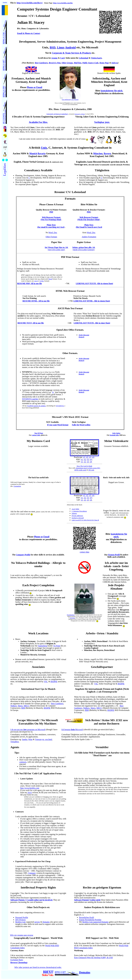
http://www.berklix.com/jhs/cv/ (30, 3)
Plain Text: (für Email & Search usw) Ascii (89, 226)
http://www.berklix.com (30, 788)
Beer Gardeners (41, 63)
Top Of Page (39, 433)
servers (37, 922)
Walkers (14, 706)
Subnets (74, 513)
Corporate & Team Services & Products (71, 53)
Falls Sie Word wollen (81, 425)
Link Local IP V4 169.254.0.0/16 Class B (85, 520)
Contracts (19, 812)
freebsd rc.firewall (78, 518)
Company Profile (23, 555)
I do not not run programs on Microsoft (28, 730)
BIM (23, 708)
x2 (87, 457)
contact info (36, 435)
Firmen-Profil (114, 555)
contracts (23, 762)
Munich (33, 153)
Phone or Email (42, 537)
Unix (44, 148)
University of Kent (80, 114)
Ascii (30, 792)
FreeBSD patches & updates (36, 406)
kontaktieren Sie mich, (112, 91)
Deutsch (81, 337)
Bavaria (42, 153)
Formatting (17, 486)
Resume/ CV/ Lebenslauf (70, 192)
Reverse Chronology (19, 962)
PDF (51, 212)
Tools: (41, 372)
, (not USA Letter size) (57, 248)
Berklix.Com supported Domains (95, 922)
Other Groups (67, 63)
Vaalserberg (42, 646)
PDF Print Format (70, 257)
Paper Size (57, 242)
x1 (84, 457)
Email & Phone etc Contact (29, 33)
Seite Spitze (116, 433)
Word (50, 279)
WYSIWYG (60, 406)
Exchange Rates (17, 960)
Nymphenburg (71, 615)
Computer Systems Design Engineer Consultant (57, 9)
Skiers (20, 706)
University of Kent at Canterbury (57, 114)
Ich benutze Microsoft (72, 730)
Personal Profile (22, 917)
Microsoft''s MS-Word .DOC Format (70, 417)
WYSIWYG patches (30, 399)
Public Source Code (90, 63)
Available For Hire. (38, 122)
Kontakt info (114, 435)
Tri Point (57, 646)
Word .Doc (53, 233)
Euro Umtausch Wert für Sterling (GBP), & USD (94, 958)
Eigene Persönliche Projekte (90, 920)
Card (62, 58)
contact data (84, 552)
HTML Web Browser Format (70, 291)
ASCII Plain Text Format (70, 308)
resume (54, 58)
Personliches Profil (87, 917)
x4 (93, 457)
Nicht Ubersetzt (84, 335)
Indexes (115, 63)
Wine (30, 739)
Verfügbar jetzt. (102, 122)
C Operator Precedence (79, 511)
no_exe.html (47, 739)
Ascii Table (75, 509)
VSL (46, 682)
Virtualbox (15, 742)
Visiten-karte (96, 58)
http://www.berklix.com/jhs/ (63, 3)
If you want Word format (58, 425)
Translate (5, 2)
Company (32, 873)
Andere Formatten (89, 237)
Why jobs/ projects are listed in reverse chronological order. (38, 967)
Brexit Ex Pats (55, 63)
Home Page (104, 63)
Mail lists (78, 63)
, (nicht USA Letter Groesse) (84, 248)
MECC (26, 706)
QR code (91, 470)
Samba (25, 739)
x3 (90, 457)
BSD (53, 47)
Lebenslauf (84, 58)
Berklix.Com (20, 922)
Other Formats (51, 237)
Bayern (107, 153)
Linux (61, 47)
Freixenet (72, 618)
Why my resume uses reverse (22, 935)
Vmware (38, 739)
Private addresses (77, 516)
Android (70, 47)
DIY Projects (20, 920)
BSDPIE (54, 682)
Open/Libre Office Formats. (70, 330)
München (98, 153)
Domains (46, 922)
